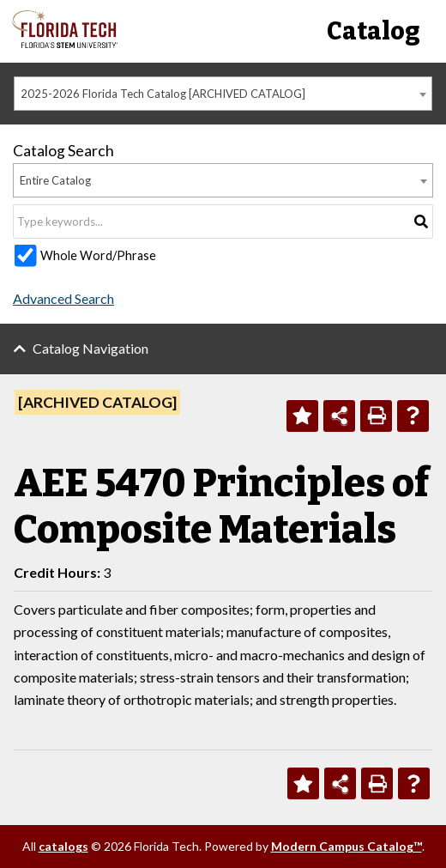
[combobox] (223, 94)
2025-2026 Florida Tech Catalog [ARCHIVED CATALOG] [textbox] (163, 94)
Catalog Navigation (90, 348)
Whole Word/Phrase (98, 255)
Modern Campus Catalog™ (347, 846)
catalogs (63, 846)
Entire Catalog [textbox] (55, 180)
